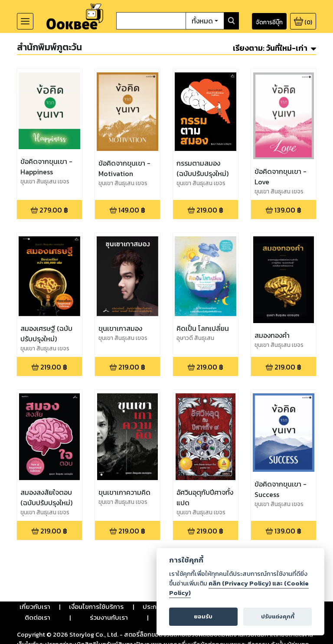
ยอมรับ (203, 616)
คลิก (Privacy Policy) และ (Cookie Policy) (239, 588)
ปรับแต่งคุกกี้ (278, 616)
